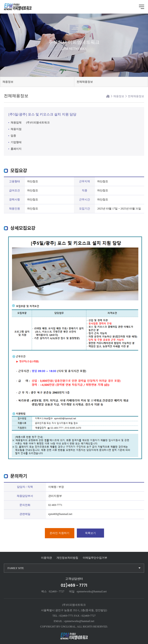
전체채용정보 (85, 82)
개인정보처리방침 (67, 558)
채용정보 (8, 82)
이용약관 (46, 558)
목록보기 (90, 533)
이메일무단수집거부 (95, 558)
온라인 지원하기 (59, 533)
